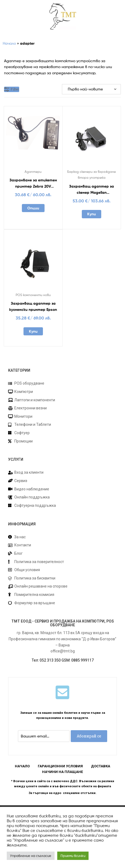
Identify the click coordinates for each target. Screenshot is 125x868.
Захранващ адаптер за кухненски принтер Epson (33, 306)
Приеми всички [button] (73, 856)
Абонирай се (89, 736)
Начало (9, 43)
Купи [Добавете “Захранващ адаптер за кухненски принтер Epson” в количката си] (33, 331)
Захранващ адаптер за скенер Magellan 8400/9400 (92, 190)
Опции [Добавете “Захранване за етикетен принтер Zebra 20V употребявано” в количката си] (33, 208)
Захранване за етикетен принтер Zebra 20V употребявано (33, 183)
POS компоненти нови (33, 295)
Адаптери (33, 172)
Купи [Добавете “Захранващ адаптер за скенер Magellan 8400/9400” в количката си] (92, 214)
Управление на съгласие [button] (31, 856)
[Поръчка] (91, 89)
